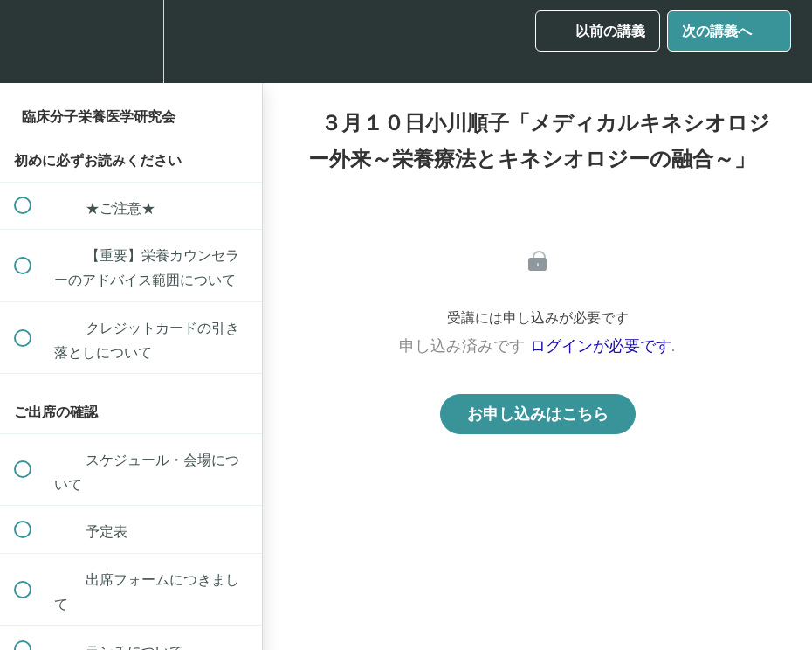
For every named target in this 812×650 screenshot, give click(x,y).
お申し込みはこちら (538, 414)
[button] (32, 41)
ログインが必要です (601, 346)
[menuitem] (131, 41)
